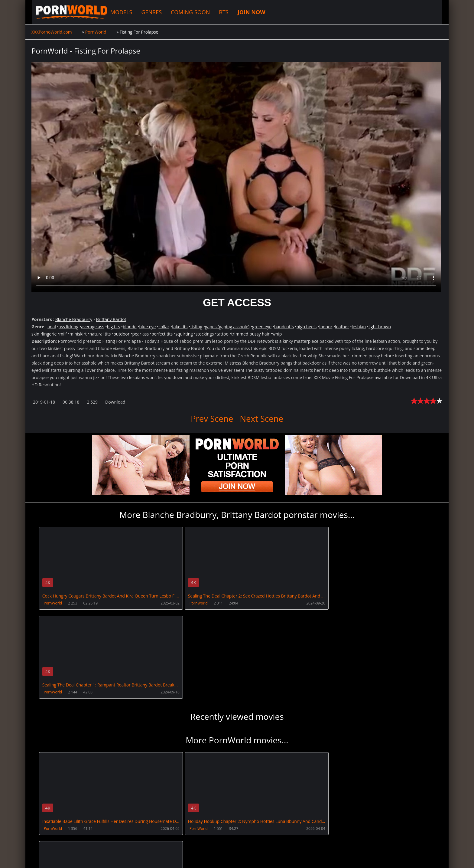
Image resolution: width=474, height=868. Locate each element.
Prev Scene (212, 418)
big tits (114, 327)
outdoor (121, 334)
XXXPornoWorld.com (65, 12)
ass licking (69, 327)
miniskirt (78, 334)
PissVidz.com (214, 839)
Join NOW (42, 839)
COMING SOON (185, 12)
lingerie (49, 334)
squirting (184, 334)
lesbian (359, 327)
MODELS (117, 12)
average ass (93, 327)
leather (342, 327)
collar (164, 327)
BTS (219, 12)
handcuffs (284, 327)
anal (52, 327)
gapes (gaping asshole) (227, 327)
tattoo (222, 334)
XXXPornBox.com (174, 839)
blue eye (148, 327)
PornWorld (53, 603)
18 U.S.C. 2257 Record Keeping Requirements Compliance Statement (226, 857)
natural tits (100, 334)
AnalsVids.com (250, 839)
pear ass (140, 334)
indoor (326, 327)
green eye (262, 327)
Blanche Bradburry (74, 319)
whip (277, 334)
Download (115, 402)
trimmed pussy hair (250, 334)
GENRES (147, 12)
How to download (128, 839)
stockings (205, 334)
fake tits (180, 327)
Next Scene (262, 418)
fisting (196, 327)
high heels (307, 327)
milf (63, 334)
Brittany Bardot (111, 319)
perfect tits (162, 334)
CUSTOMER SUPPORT (79, 839)
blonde (130, 327)
